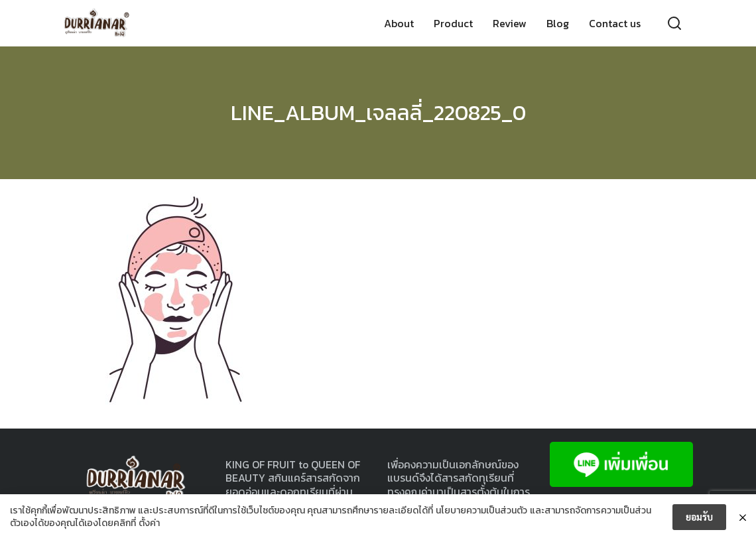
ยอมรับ (699, 517)
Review (510, 23)
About (399, 23)
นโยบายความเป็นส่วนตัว (481, 511)
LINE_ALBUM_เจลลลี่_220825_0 (378, 113)
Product (453, 23)
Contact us (615, 23)
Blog (558, 23)
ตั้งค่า (149, 523)
